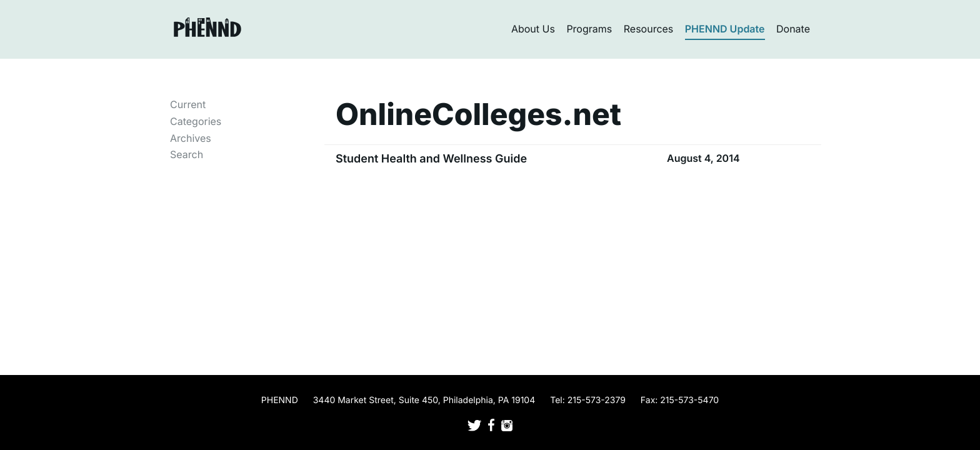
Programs (589, 29)
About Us (533, 29)
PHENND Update (725, 29)
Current (188, 104)
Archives (191, 138)
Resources (649, 29)
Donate (793, 29)
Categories (196, 121)
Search (187, 154)
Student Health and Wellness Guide (431, 159)
